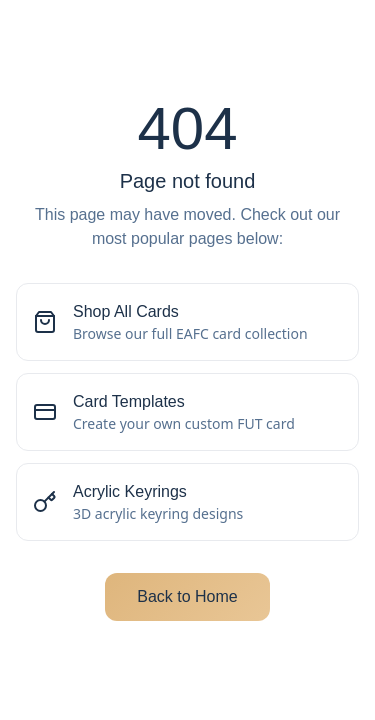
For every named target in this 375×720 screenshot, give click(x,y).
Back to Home (187, 596)
